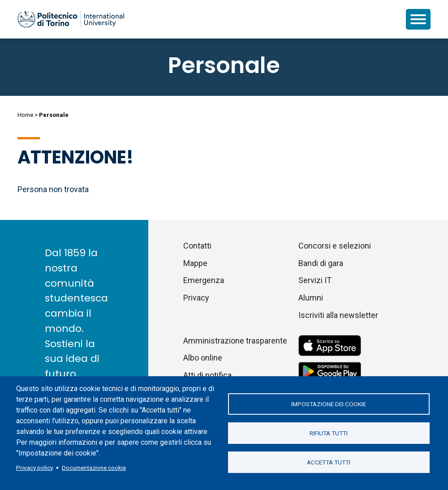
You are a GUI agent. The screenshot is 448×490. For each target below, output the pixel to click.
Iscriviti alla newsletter (338, 315)
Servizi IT (315, 280)
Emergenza (204, 280)
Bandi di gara (321, 263)
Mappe (195, 263)
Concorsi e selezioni (335, 246)
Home (25, 115)
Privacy (196, 298)
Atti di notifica (207, 375)
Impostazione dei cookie (329, 404)
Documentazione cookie (94, 468)
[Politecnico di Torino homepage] (71, 19)
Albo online (203, 358)
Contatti (197, 246)
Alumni (311, 298)
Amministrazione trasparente (235, 341)
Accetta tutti (329, 462)
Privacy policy (34, 468)
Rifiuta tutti (329, 433)
